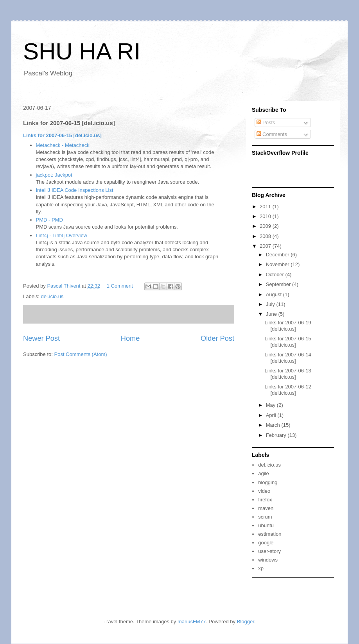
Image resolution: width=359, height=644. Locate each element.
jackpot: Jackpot (54, 175)
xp (261, 568)
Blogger (246, 622)
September (279, 284)
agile (263, 473)
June (272, 314)
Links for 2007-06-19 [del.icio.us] (288, 326)
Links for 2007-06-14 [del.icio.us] (288, 358)
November (278, 264)
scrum (265, 517)
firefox (265, 500)
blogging (268, 482)
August (275, 294)
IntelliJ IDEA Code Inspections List (75, 190)
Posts (266, 123)
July (271, 304)
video (264, 491)
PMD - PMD (49, 220)
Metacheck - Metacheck (63, 145)
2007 (266, 246)
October (276, 275)
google (266, 543)
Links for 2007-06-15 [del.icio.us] (62, 135)
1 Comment (120, 286)
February (277, 435)
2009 (266, 226)
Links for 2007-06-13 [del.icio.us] (288, 374)
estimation (270, 534)
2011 (266, 207)
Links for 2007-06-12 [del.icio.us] (288, 390)
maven (266, 508)
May (271, 405)
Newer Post (41, 338)
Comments (272, 134)
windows (268, 560)
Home (130, 338)
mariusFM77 (192, 622)
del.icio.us (52, 296)
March (274, 425)
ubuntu (266, 525)
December (278, 255)
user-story (269, 551)
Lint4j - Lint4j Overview (62, 235)
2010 (266, 216)
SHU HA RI (82, 51)
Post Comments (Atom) (81, 354)
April (272, 415)
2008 (266, 236)
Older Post (217, 338)
